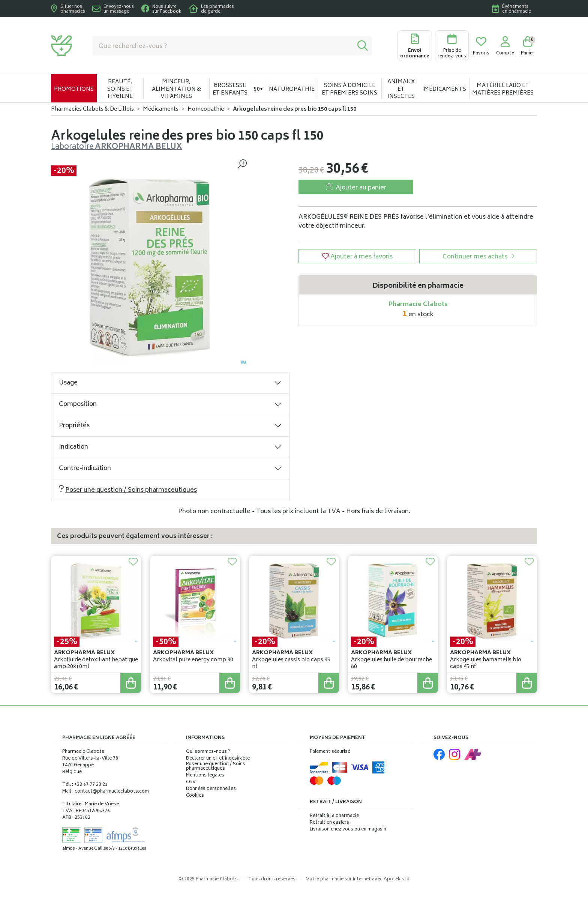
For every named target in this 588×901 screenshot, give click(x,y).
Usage (68, 383)
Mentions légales (205, 776)
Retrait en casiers (329, 823)
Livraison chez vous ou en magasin (348, 830)
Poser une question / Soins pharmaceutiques (128, 490)
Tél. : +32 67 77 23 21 (85, 785)
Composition (78, 404)
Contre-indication (85, 469)
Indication (73, 447)
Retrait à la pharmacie (334, 816)
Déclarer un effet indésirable (218, 759)
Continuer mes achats (478, 257)
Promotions (74, 89)
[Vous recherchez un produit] (223, 46)
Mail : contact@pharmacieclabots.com (106, 792)
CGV (191, 782)
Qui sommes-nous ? (208, 752)
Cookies (195, 796)
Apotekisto (358, 879)
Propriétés (74, 426)
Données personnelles (211, 789)
